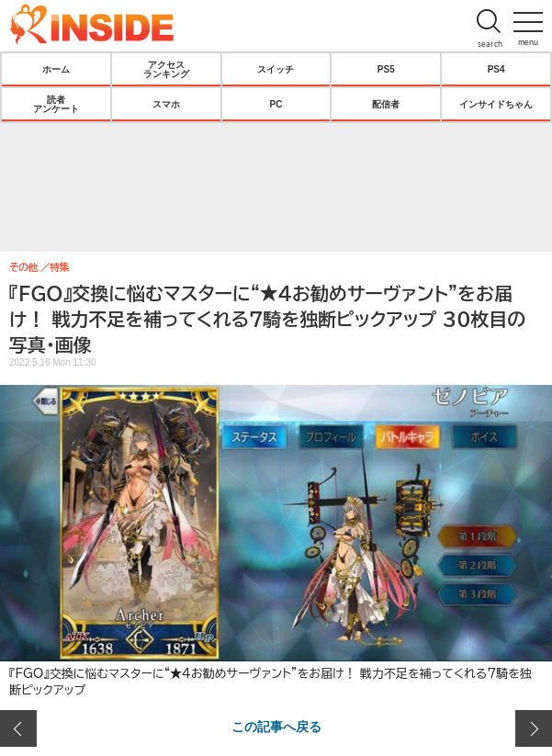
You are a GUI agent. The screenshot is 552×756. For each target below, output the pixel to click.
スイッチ (276, 69)
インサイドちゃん (496, 104)
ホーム (56, 69)
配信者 (386, 104)
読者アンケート (56, 104)
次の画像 (534, 728)
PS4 (496, 69)
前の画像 (18, 728)
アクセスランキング (166, 69)
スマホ (166, 104)
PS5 (386, 69)
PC (276, 104)
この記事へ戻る (276, 726)
